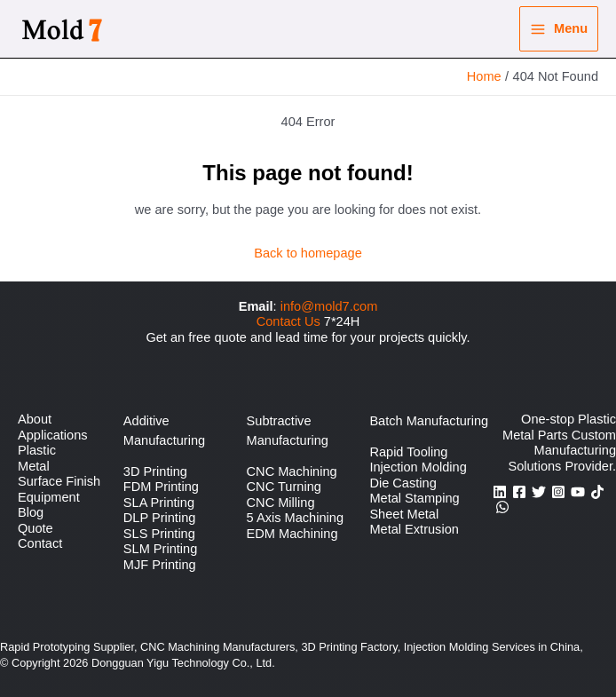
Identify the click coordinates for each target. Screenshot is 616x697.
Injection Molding (418, 467)
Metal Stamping (414, 498)
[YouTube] (578, 492)
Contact (40, 543)
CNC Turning (284, 487)
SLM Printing (160, 549)
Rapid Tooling (408, 452)
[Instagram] (558, 492)
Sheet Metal (404, 514)
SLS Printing (159, 534)
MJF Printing (160, 565)
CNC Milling (281, 503)
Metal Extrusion (414, 529)
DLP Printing (160, 518)
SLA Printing (159, 503)
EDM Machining (292, 534)
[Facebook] (519, 492)
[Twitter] (539, 492)
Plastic (37, 450)
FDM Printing (161, 487)
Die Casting (403, 483)
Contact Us (288, 321)
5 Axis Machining (295, 518)
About (35, 419)
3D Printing (155, 471)
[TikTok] (597, 492)
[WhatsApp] (502, 507)
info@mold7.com (329, 306)
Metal (34, 466)
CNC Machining (292, 471)
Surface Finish (59, 481)
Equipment (49, 497)
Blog (31, 512)
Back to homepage (308, 253)
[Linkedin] (500, 492)
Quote (36, 528)
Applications (53, 435)
